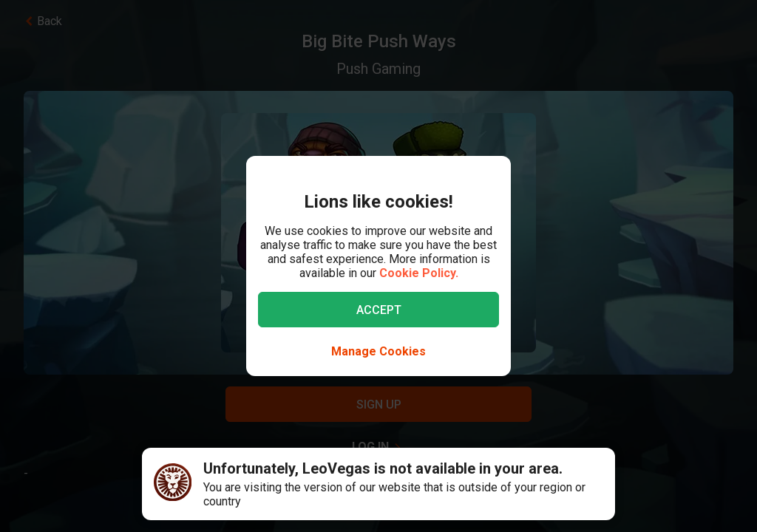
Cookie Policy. (419, 273)
